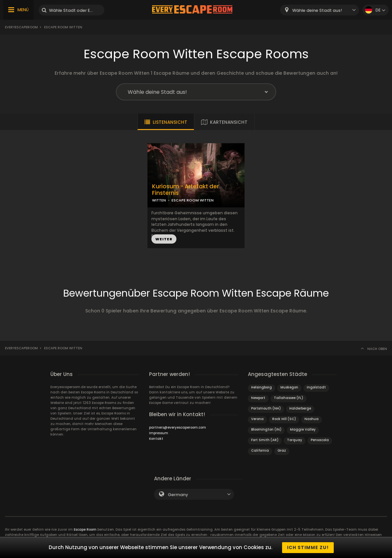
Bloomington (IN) (266, 429)
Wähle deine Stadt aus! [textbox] (317, 10)
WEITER (164, 239)
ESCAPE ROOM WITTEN (193, 200)
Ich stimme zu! (308, 547)
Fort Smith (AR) (265, 440)
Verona (257, 419)
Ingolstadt (316, 387)
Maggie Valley (303, 429)
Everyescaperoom (21, 27)
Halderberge (300, 408)
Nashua (312, 419)
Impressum (159, 433)
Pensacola (320, 440)
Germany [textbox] (178, 495)
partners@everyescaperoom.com (178, 427)
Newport (258, 398)
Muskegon (289, 387)
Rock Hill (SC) (284, 419)
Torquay (295, 440)
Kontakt (156, 439)
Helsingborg (261, 387)
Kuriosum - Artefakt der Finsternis (185, 190)
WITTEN (159, 200)
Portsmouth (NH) (266, 408)
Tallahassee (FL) (288, 398)
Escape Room (85, 530)
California (260, 451)
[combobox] (320, 10)
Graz (282, 451)
